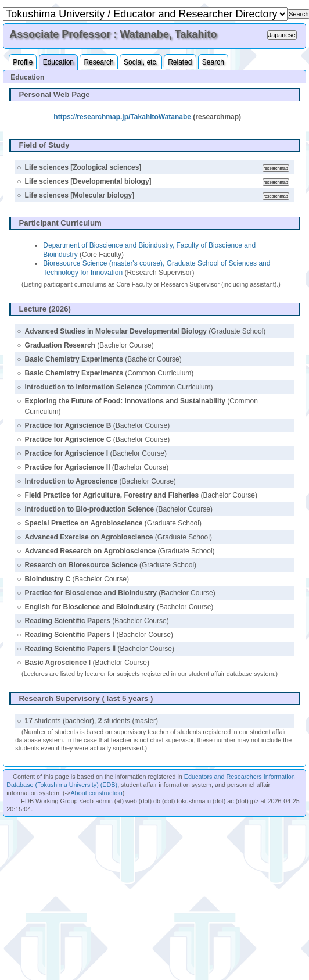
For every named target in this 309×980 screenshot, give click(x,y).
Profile (23, 62)
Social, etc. (141, 62)
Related (180, 62)
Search (213, 62)
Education (58, 62)
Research (98, 62)
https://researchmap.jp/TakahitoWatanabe (122, 117)
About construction (96, 793)
